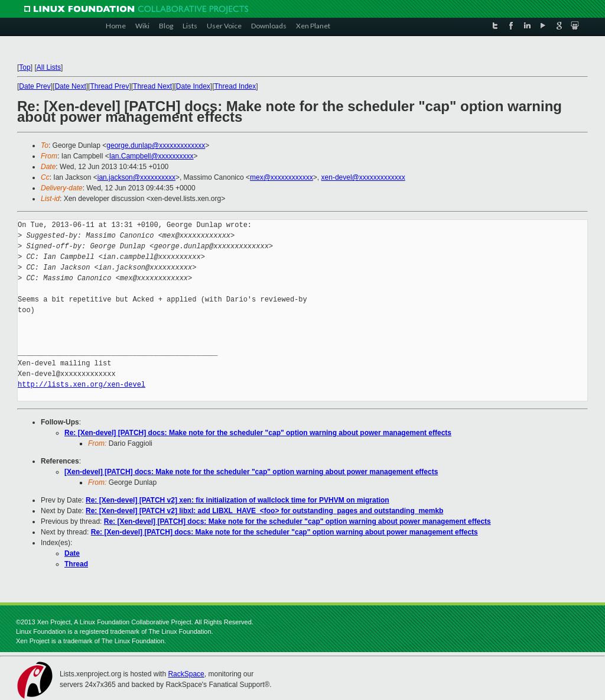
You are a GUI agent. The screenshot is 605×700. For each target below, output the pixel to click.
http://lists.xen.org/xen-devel (82, 385)
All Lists (49, 67)
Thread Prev (109, 86)
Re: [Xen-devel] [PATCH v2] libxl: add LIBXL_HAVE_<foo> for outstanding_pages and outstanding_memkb (264, 511)
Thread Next (152, 86)
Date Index (193, 86)
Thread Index (235, 86)
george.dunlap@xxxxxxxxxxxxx (156, 145)
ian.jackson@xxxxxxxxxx (136, 177)
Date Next (70, 86)
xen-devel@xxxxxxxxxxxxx (363, 177)
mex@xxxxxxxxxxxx (282, 177)
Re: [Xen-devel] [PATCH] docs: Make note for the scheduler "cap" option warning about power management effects (258, 433)
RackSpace (186, 674)
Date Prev (35, 86)
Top (25, 67)
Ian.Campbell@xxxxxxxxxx (152, 156)
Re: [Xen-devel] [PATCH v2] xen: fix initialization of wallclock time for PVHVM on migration (238, 500)
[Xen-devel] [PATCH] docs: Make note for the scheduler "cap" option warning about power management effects (251, 472)
